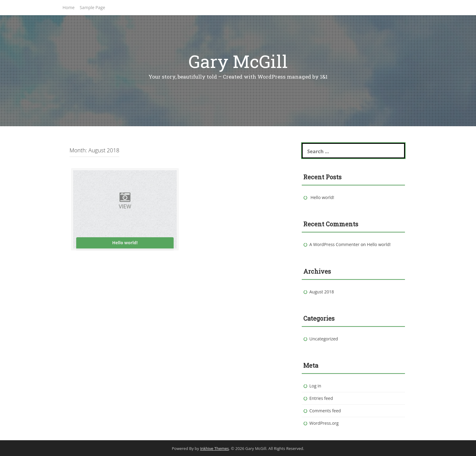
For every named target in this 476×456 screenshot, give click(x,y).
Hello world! (322, 197)
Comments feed (325, 411)
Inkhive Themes (214, 448)
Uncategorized (324, 339)
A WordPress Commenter (334, 244)
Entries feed (321, 398)
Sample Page (93, 7)
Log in (315, 386)
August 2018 (322, 292)
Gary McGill (238, 61)
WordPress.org (324, 423)
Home (69, 7)
